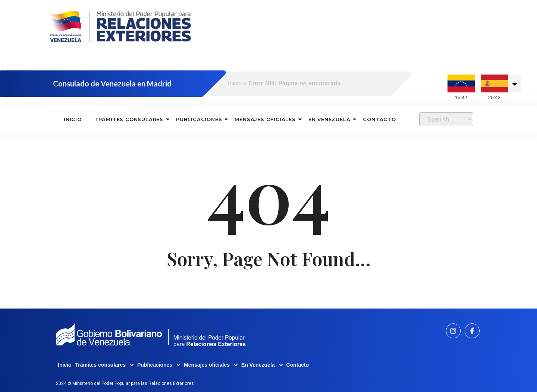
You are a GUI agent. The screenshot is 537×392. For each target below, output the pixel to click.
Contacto (379, 119)
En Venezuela (330, 119)
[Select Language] (446, 119)
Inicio (235, 83)
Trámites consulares (129, 119)
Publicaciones (199, 119)
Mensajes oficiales (265, 119)
